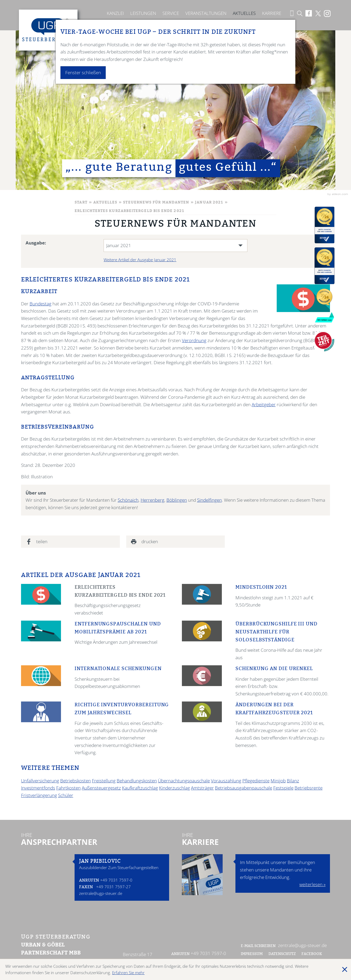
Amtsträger (202, 788)
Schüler (66, 795)
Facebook (312, 954)
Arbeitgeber (264, 404)
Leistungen (143, 13)
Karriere (272, 13)
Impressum (252, 954)
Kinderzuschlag (174, 788)
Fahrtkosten (68, 788)
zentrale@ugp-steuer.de (101, 893)
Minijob (278, 781)
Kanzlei (115, 13)
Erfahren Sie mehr (128, 973)
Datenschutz (282, 954)
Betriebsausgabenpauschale (244, 788)
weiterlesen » (312, 884)
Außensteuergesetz (101, 788)
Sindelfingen (209, 500)
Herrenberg (152, 500)
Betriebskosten (75, 781)
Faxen (86, 887)
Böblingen (177, 500)
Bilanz (293, 781)
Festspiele (283, 788)
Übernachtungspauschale (184, 781)
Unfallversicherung (40, 781)
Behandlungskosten (137, 781)
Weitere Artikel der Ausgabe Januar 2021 (140, 260)
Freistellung (104, 781)
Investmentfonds (38, 788)
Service (171, 13)
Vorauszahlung (226, 781)
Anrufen (89, 881)
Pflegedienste (256, 781)
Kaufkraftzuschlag (140, 788)
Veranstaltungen (206, 13)
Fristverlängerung (39, 795)
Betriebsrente (309, 788)
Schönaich (128, 500)
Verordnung (194, 340)
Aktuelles (244, 13)
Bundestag (40, 304)
